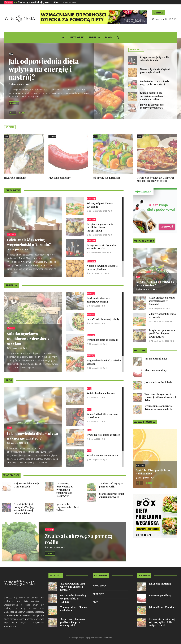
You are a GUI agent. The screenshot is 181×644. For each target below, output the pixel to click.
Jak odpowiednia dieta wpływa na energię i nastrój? (44, 69)
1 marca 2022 (95, 439)
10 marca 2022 (15, 348)
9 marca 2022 (95, 398)
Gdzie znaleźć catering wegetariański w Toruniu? (29, 242)
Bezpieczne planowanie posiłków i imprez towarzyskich (100, 227)
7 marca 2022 (95, 422)
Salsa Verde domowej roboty (103, 319)
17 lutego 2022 (95, 368)
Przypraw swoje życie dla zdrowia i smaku (155, 59)
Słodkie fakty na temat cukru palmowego (112, 495)
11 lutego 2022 (95, 460)
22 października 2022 (98, 211)
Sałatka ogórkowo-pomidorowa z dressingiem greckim (30, 338)
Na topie (10, 127)
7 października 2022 (97, 253)
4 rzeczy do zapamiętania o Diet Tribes (68, 507)
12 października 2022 (98, 235)
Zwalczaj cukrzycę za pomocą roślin (111, 485)
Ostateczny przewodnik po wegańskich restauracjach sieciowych (65, 490)
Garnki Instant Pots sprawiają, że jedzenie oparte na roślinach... (152, 96)
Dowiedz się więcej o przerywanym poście (152, 106)
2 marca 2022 (95, 323)
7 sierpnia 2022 (53, 547)
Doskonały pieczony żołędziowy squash (98, 300)
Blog (108, 38)
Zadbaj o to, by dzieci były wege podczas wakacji (155, 83)
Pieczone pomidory (60, 178)
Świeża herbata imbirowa (101, 393)
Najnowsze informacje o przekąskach (27, 485)
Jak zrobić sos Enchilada (107, 178)
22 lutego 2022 (95, 344)
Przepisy (94, 38)
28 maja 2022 (70, 3)
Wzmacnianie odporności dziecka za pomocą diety (159, 407)
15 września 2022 (96, 273)
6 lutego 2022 (144, 478)
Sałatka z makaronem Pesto (102, 455)
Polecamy (8, 2)
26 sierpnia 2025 (16, 250)
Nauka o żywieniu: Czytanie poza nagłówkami (156, 71)
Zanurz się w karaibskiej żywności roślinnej (39, 2)
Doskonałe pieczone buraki (102, 340)
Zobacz (14, 103)
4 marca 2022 (95, 306)
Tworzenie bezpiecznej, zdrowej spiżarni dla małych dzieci (155, 179)
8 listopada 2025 (18, 84)
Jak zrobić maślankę (15, 178)
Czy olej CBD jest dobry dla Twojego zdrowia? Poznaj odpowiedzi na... (25, 509)
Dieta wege (77, 38)
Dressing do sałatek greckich (103, 435)
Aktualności (136, 50)
